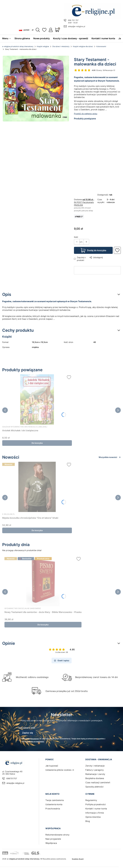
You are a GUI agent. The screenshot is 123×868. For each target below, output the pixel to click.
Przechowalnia (53, 808)
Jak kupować (52, 766)
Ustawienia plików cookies (59, 770)
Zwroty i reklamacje (95, 766)
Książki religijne (43, 46)
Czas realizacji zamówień (98, 782)
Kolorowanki (101, 46)
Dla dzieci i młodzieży (61, 46)
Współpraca (51, 843)
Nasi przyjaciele (53, 839)
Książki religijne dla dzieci (83, 46)
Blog (88, 821)
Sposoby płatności (94, 787)
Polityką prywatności (35, 741)
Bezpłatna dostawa (95, 778)
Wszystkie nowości (110, 457)
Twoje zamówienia (55, 800)
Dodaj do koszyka (97, 250)
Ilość (76, 237)
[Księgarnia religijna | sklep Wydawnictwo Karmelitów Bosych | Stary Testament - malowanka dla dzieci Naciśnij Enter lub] (36, 89)
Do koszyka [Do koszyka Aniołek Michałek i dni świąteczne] (37, 443)
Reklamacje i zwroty (95, 774)
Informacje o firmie (95, 813)
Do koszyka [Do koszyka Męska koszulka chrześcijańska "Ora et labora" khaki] (37, 530)
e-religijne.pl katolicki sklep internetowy (18, 46)
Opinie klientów (93, 817)
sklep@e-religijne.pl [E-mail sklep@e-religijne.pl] (77, 26)
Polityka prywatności (96, 804)
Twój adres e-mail (27, 728)
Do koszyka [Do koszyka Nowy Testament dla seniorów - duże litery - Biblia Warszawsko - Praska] (43, 625)
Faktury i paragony (95, 770)
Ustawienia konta (54, 804)
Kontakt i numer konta (96, 808)
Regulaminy (91, 800)
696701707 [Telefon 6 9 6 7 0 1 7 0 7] (12, 778)
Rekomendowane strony (57, 835)
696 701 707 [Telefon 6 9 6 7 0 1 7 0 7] (73, 20)
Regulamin (35, 739)
